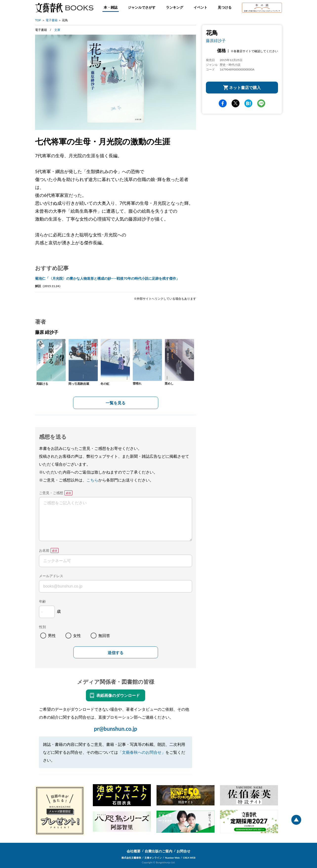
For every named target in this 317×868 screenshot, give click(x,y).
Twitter (236, 103)
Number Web (172, 858)
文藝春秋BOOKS (64, 8)
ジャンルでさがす (142, 7)
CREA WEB (189, 858)
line (261, 103)
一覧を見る (116, 403)
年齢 (42, 601)
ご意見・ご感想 (51, 493)
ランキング (175, 7)
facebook (223, 103)
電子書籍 (52, 20)
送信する (116, 653)
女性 (77, 635)
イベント (200, 7)
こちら (92, 480)
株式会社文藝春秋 (131, 858)
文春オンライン (153, 858)
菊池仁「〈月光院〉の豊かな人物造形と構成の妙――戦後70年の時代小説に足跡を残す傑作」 (107, 278)
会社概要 (134, 851)
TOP (38, 20)
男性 (52, 635)
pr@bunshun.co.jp (115, 729)
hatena (248, 103)
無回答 (104, 635)
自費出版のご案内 (158, 851)
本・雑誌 (111, 7)
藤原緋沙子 (216, 40)
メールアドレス (51, 576)
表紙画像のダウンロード (118, 695)
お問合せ (183, 851)
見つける (225, 7)
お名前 (44, 550)
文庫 (57, 30)
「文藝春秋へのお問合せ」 (142, 752)
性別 (42, 627)
